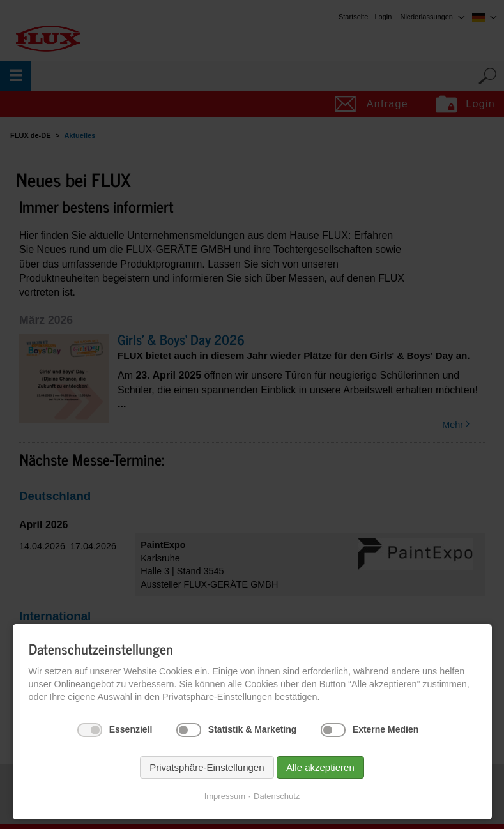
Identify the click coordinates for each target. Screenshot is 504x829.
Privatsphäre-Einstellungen (207, 767)
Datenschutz (277, 796)
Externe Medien (386, 729)
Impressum (225, 796)
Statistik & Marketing (252, 729)
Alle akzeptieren (320, 767)
